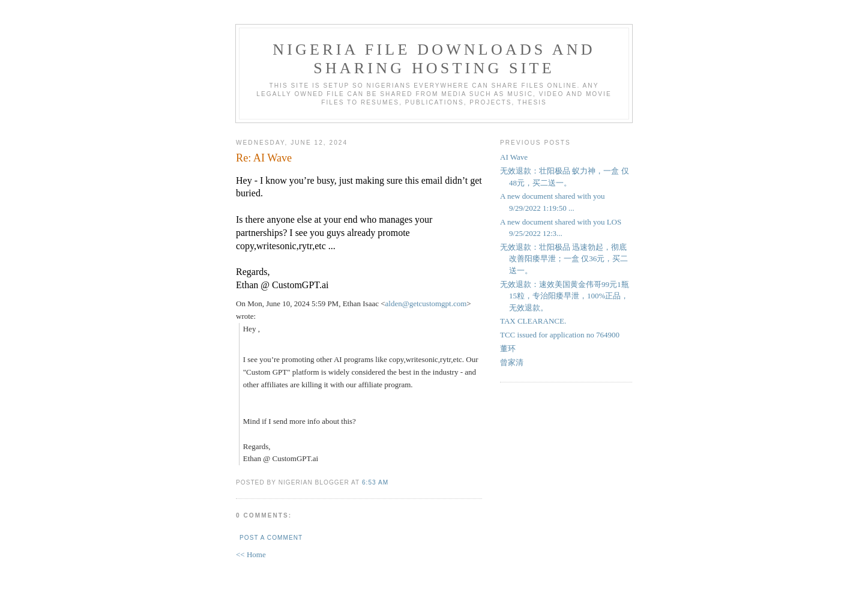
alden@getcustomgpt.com (426, 303)
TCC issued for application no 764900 (560, 335)
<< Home (251, 554)
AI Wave (514, 157)
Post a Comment (271, 538)
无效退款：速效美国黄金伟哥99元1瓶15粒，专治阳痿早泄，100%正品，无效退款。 (565, 296)
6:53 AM (375, 482)
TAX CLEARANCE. (533, 321)
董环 (508, 349)
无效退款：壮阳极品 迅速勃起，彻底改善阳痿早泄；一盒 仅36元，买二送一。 (564, 259)
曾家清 (512, 362)
